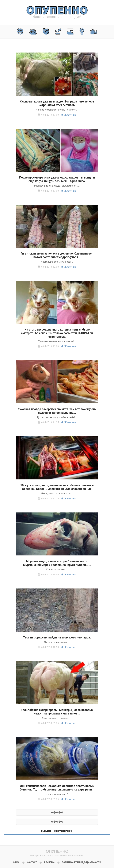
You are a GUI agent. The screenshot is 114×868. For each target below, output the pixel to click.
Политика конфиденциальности (81, 862)
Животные (70, 115)
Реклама (49, 862)
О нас (16, 862)
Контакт (32, 862)
